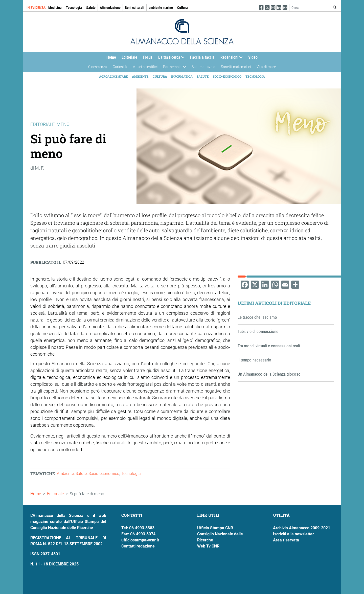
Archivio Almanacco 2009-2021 (302, 528)
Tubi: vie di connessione (258, 331)
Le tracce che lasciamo (257, 317)
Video (253, 57)
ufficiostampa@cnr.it (140, 540)
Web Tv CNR (208, 546)
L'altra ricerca (170, 59)
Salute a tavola (203, 67)
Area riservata (286, 540)
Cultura (183, 8)
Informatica (182, 76)
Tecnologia (74, 8)
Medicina (55, 8)
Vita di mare (266, 67)
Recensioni (230, 59)
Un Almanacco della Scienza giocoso (269, 374)
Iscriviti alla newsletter (293, 534)
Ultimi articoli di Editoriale (274, 303)
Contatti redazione (138, 546)
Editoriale (129, 57)
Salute (91, 8)
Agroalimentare (113, 76)
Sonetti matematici (236, 67)
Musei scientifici (145, 67)
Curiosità (120, 67)
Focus (148, 57)
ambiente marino (161, 8)
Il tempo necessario (254, 360)
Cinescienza (98, 67)
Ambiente (140, 76)
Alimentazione (110, 8)
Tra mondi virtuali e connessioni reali (269, 346)
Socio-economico (227, 76)
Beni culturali (135, 8)
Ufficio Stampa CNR (215, 528)
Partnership (173, 68)
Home (111, 57)
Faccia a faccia (202, 57)
